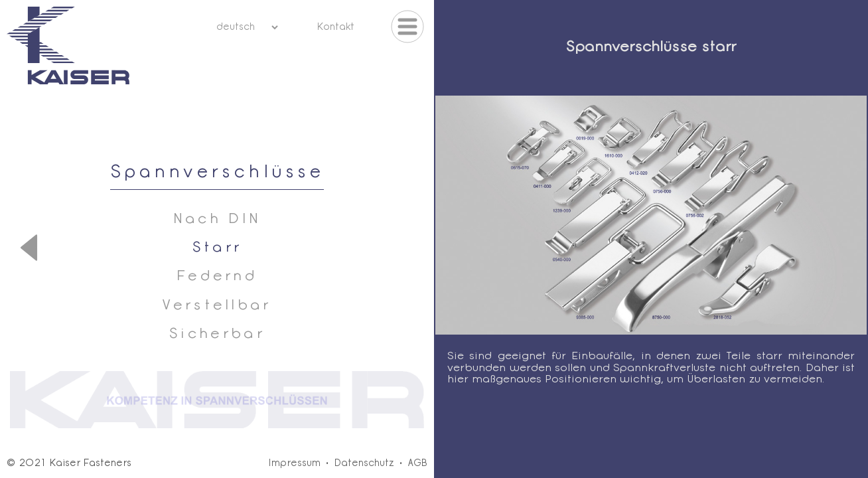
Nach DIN (217, 219)
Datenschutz (364, 464)
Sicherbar (217, 334)
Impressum (294, 464)
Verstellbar (217, 306)
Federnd (217, 277)
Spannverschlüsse (217, 173)
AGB (418, 464)
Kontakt (335, 28)
